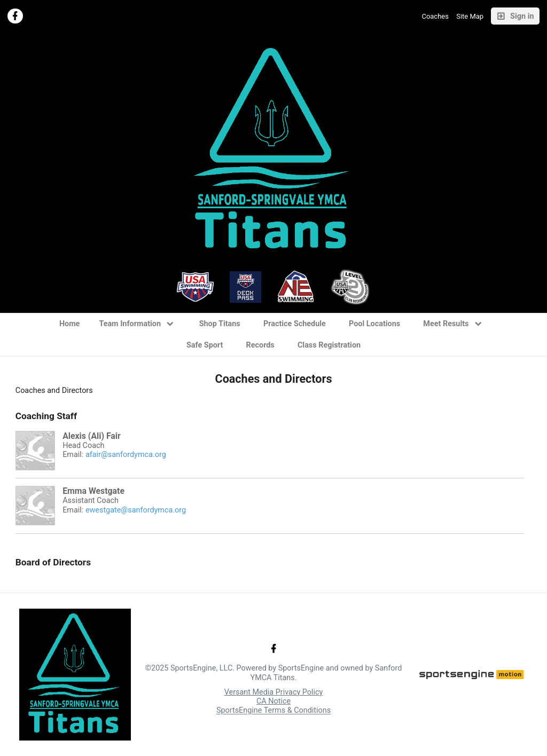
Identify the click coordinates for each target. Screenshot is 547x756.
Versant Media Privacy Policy (274, 692)
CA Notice (273, 701)
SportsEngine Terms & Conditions (273, 711)
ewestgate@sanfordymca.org (136, 510)
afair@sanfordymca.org (126, 455)
